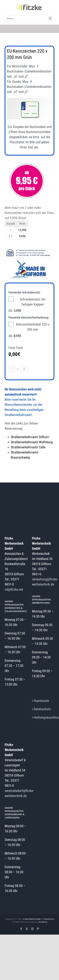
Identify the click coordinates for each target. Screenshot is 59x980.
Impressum (41, 701)
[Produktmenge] (18, 369)
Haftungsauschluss (43, 717)
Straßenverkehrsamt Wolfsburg (32, 442)
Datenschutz (42, 709)
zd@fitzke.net (14, 589)
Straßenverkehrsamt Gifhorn (30, 437)
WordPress (43, 922)
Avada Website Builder (32, 919)
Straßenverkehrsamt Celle (28, 447)
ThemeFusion (49, 919)
